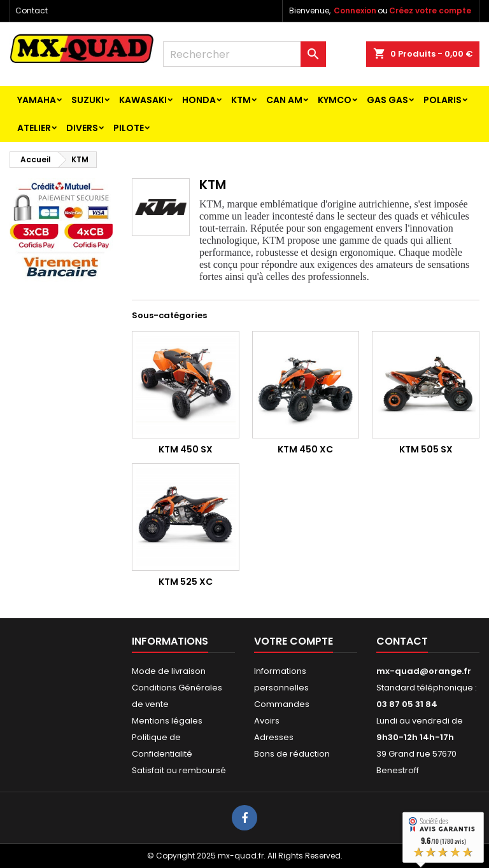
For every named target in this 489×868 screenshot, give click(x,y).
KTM (241, 100)
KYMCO (335, 100)
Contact (32, 10)
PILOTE (129, 128)
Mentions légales (167, 721)
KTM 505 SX (426, 449)
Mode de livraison (169, 671)
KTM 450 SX (186, 449)
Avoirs (267, 721)
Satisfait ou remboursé (179, 770)
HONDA (199, 100)
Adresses (274, 737)
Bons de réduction (292, 754)
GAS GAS (387, 100)
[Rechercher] (244, 54)
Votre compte (294, 641)
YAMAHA (37, 100)
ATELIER (34, 128)
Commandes (282, 704)
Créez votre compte (430, 10)
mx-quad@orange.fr (424, 671)
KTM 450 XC (305, 449)
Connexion (355, 10)
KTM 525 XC (186, 582)
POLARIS (443, 100)
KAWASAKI (143, 100)
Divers (82, 128)
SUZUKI (88, 100)
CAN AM (284, 100)
